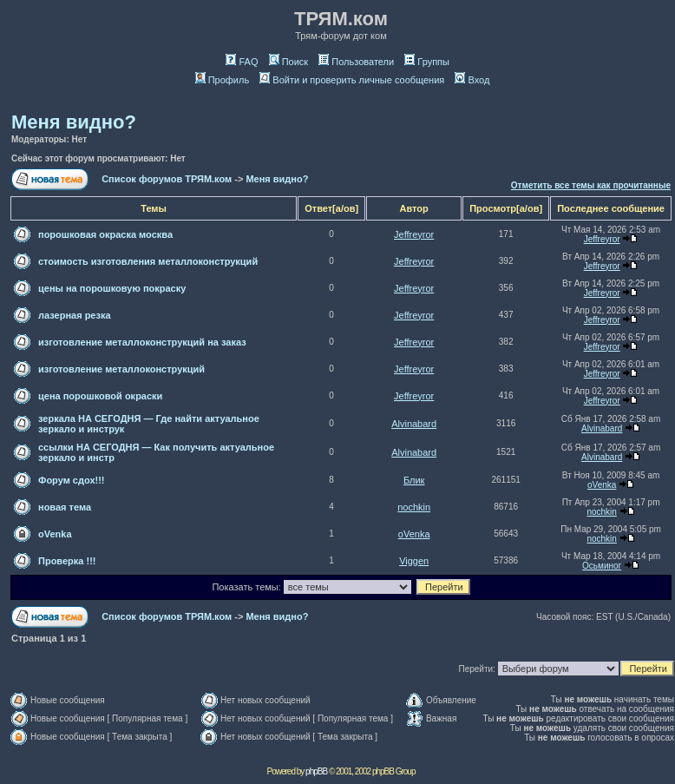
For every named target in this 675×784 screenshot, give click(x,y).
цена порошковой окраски (100, 396)
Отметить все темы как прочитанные (591, 185)
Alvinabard (414, 424)
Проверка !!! (67, 561)
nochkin (414, 507)
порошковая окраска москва (105, 234)
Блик (414, 480)
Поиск (288, 62)
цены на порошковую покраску (112, 288)
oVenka (602, 485)
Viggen (414, 561)
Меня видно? (74, 122)
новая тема (65, 507)
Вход (472, 80)
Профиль (223, 80)
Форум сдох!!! (72, 480)
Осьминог (602, 566)
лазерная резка (75, 315)
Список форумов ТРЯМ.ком (167, 179)
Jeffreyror (414, 234)
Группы (427, 62)
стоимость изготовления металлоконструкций (148, 261)
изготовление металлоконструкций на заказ (142, 342)
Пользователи (356, 62)
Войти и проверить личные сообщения (352, 80)
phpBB (316, 771)
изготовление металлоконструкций (121, 369)
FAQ (242, 62)
